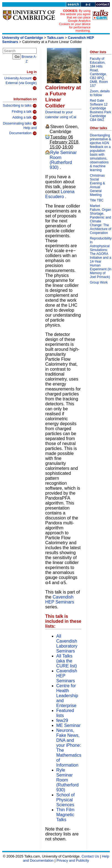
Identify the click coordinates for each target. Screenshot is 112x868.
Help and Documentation (23, 131)
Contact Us (90, 856)
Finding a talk (24, 112)
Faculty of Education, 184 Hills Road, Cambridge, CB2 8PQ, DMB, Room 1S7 (99, 72)
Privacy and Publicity (73, 860)
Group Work (99, 282)
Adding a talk (25, 118)
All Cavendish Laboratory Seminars (67, 644)
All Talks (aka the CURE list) (67, 661)
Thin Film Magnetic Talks (65, 815)
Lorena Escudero (60, 194)
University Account (20, 79)
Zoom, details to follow (100, 93)
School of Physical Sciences (66, 800)
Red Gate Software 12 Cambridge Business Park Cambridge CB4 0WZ (101, 110)
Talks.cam (56, 38)
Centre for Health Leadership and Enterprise (67, 696)
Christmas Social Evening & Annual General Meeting (98, 185)
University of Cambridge (23, 38)
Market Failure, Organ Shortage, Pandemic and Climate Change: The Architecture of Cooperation (101, 219)
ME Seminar (68, 725)
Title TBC (97, 200)
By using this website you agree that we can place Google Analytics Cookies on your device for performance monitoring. (75, 21)
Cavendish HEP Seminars (60, 599)
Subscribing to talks (20, 106)
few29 (62, 720)
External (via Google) (21, 86)
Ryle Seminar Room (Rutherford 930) (63, 160)
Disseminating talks (20, 123)
